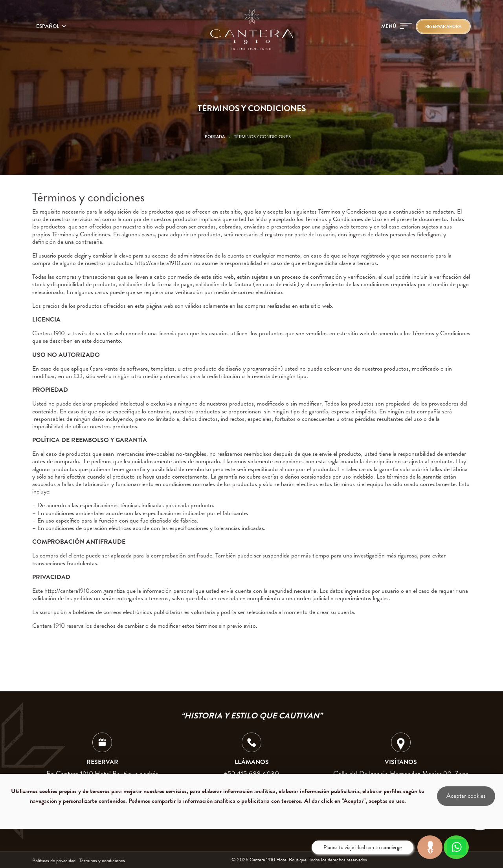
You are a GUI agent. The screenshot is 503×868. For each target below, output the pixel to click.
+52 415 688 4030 (251, 774)
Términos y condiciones (102, 861)
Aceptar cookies (466, 796)
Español (48, 26)
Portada (215, 137)
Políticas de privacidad (54, 861)
